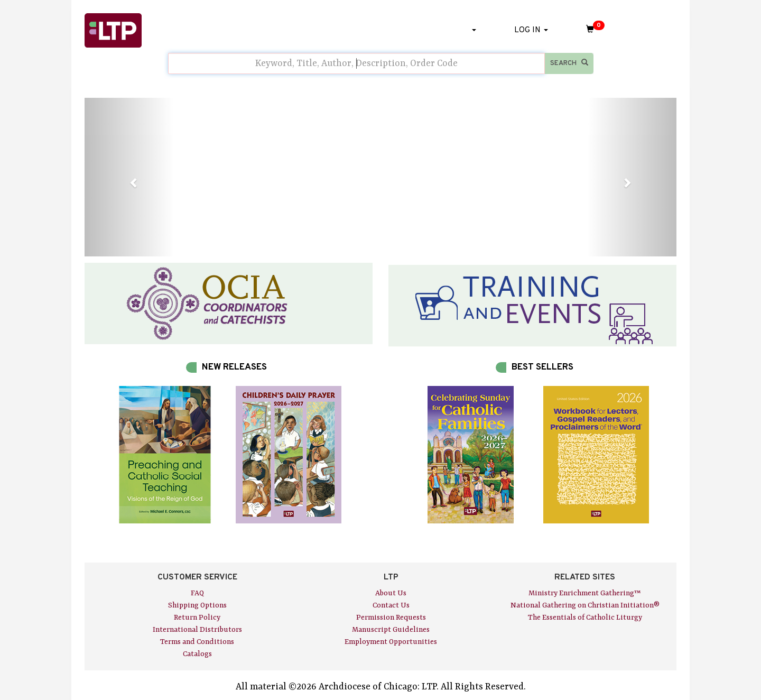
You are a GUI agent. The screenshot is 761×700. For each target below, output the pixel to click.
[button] (129, 177)
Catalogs (197, 654)
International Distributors (197, 630)
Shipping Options (197, 605)
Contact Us (391, 605)
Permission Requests (391, 618)
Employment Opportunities (391, 642)
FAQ (197, 593)
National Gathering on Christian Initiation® (585, 605)
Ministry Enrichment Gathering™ (585, 593)
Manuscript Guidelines (391, 630)
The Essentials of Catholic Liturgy (585, 618)
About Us (391, 593)
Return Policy (197, 618)
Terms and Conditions (197, 642)
